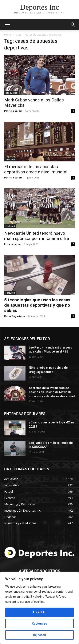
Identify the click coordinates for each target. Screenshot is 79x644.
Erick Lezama (12, 244)
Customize (39, 624)
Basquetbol (12, 93)
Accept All (39, 612)
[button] (73, 25)
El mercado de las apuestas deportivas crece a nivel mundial (36, 169)
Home (8, 35)
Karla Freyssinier (15, 316)
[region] (39, 608)
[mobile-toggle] (7, 25)
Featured (10, 160)
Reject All (39, 635)
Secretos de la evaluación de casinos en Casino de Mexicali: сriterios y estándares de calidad (52, 392)
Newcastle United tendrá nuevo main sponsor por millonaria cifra (37, 236)
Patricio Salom (13, 111)
